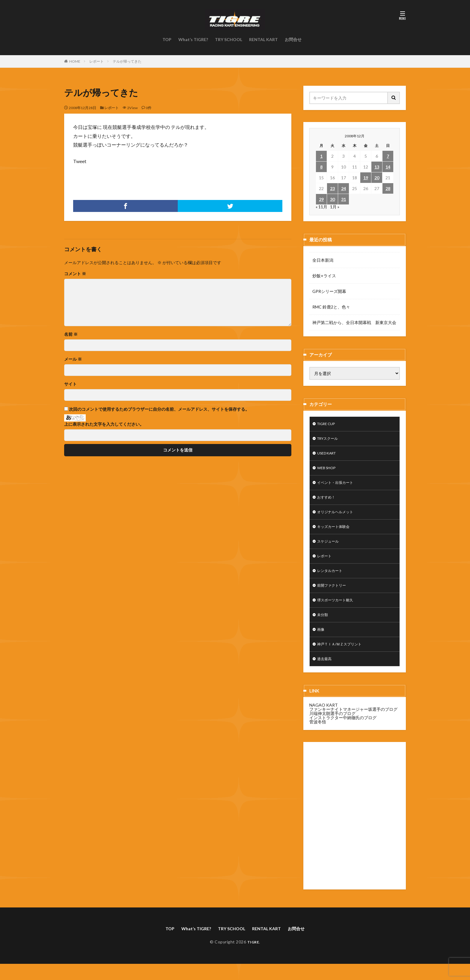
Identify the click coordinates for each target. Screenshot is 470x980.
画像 (321, 643)
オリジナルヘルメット (338, 518)
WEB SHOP (328, 471)
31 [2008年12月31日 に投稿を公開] (344, 199)
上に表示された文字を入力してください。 (104, 424)
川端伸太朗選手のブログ (332, 729)
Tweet (80, 161)
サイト (70, 384)
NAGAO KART (324, 720)
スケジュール (330, 549)
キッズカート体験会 (336, 533)
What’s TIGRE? (193, 39)
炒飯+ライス (324, 276)
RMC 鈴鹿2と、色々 (331, 307)
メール (73, 359)
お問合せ (293, 39)
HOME (75, 61)
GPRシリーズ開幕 (329, 291)
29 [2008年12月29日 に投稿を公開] (321, 199)
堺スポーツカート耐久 (338, 611)
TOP (167, 39)
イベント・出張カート (338, 487)
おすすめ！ (328, 502)
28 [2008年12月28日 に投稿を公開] (388, 188)
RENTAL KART (263, 39)
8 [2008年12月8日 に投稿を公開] (321, 167)
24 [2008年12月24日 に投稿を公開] (344, 188)
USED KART (329, 456)
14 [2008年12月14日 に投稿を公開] (388, 167)
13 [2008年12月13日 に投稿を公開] (377, 167)
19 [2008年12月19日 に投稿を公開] (366, 178)
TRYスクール (330, 440)
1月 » (335, 207)
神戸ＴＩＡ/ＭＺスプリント (343, 658)
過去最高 (326, 674)
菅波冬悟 (318, 737)
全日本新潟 (323, 260)
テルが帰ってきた (127, 61)
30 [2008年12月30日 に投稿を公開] (332, 199)
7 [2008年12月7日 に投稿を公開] (388, 156)
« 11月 (321, 207)
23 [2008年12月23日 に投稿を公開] (332, 188)
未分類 (323, 627)
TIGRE (253, 958)
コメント (75, 274)
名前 (71, 334)
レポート (97, 61)
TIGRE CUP (328, 424)
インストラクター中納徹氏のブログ (343, 733)
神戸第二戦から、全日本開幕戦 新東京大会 (354, 322)
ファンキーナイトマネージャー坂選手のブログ (353, 724)
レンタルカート (332, 580)
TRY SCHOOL (229, 39)
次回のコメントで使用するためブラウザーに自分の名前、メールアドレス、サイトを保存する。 (159, 409)
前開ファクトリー (334, 596)
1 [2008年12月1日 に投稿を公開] (321, 156)
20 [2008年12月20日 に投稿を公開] (377, 178)
